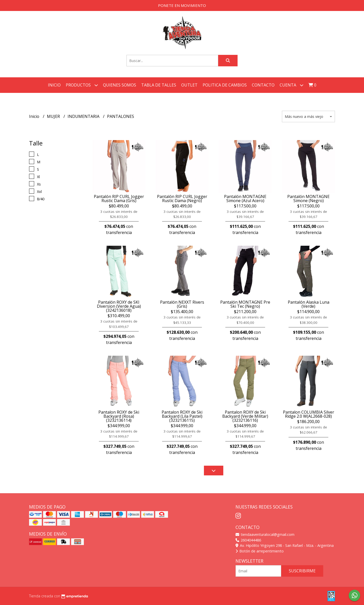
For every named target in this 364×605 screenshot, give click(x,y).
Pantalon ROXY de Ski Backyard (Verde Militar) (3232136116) (245, 416)
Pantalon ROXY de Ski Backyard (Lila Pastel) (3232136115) (182, 416)
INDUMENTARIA (84, 116)
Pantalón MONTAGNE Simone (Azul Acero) (245, 199)
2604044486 (248, 540)
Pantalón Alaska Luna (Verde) (309, 304)
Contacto (263, 85)
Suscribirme (302, 571)
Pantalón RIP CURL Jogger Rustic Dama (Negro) (182, 199)
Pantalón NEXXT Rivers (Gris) (182, 304)
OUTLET (189, 85)
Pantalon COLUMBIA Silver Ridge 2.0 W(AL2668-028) (309, 414)
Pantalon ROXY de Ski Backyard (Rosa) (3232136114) (119, 416)
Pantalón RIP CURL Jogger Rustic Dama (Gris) (119, 199)
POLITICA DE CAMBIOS (225, 85)
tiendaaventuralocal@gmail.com (265, 534)
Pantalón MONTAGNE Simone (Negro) (308, 199)
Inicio (54, 85)
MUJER (54, 116)
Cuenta (291, 85)
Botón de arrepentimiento (260, 551)
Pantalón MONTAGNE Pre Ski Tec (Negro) (245, 304)
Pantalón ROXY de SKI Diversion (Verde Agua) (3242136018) (119, 306)
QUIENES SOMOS (120, 85)
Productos (82, 85)
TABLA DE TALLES (159, 85)
